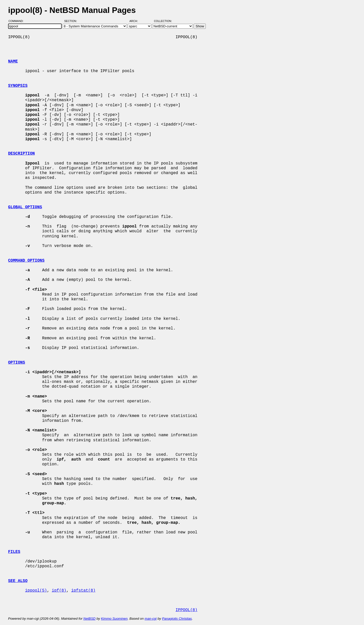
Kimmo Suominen (114, 619)
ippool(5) (36, 591)
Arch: (136, 21)
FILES (14, 552)
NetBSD (89, 619)
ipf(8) (59, 591)
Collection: (163, 21)
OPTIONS (17, 363)
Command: (18, 21)
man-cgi (151, 619)
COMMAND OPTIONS (26, 261)
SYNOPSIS (18, 86)
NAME (13, 61)
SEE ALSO (18, 581)
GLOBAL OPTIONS (25, 207)
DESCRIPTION (21, 154)
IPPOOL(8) (186, 610)
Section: (72, 21)
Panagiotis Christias (177, 619)
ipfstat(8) (83, 591)
